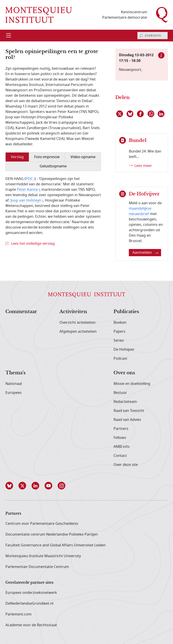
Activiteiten (73, 312)
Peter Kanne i (28, 190)
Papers (120, 332)
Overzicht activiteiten (77, 323)
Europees (14, 393)
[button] (12, 486)
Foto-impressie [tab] (47, 157)
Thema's (15, 373)
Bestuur (120, 393)
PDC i (30, 179)
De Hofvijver (124, 350)
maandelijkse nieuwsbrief (140, 211)
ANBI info (122, 447)
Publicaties (126, 312)
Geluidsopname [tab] (53, 166)
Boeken (120, 323)
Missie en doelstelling (132, 384)
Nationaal (14, 384)
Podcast (120, 359)
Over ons (124, 373)
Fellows (120, 438)
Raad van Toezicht (129, 411)
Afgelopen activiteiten (78, 332)
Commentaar (21, 312)
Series (119, 341)
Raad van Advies (127, 420)
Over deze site (126, 465)
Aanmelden (145, 253)
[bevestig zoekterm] (141, 36)
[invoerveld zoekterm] (153, 36)
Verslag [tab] (17, 157)
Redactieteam (125, 402)
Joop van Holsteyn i (27, 200)
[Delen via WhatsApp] (151, 114)
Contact (120, 456)
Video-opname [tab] (83, 157)
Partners (121, 429)
